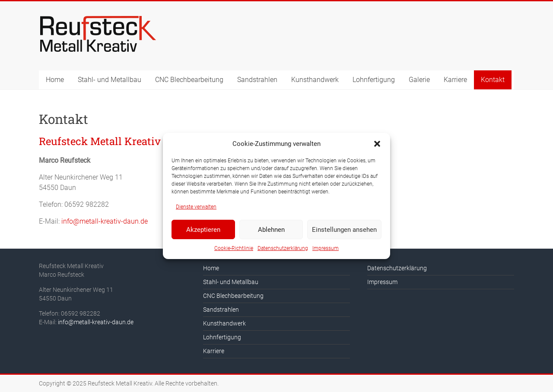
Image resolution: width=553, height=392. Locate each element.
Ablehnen (271, 230)
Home (55, 80)
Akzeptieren (203, 230)
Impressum (326, 248)
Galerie (419, 80)
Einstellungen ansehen (344, 230)
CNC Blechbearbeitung (189, 80)
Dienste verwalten (196, 207)
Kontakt (493, 80)
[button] (377, 144)
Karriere (455, 80)
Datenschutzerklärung (283, 248)
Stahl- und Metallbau (110, 80)
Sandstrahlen (257, 80)
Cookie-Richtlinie (234, 248)
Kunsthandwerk (315, 80)
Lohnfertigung (374, 80)
